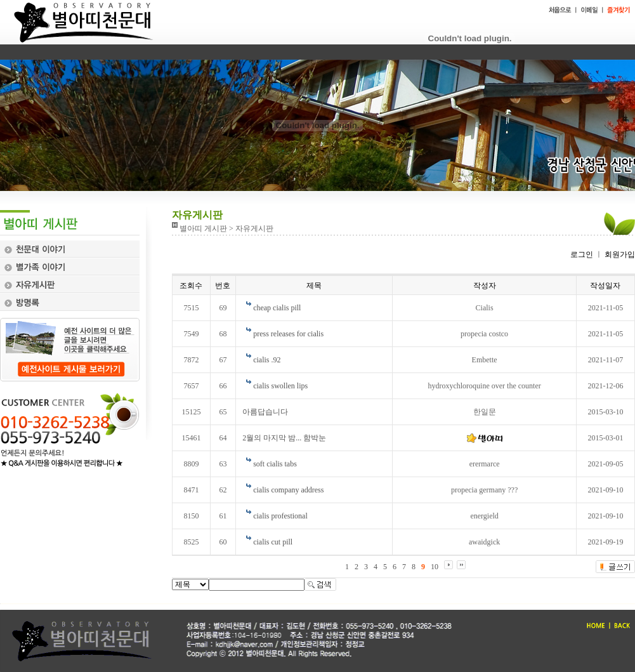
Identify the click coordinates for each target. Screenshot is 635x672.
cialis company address (288, 490)
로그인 (582, 254)
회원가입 (619, 254)
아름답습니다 (265, 412)
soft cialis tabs (275, 464)
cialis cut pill (273, 542)
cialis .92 (267, 360)
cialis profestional (280, 516)
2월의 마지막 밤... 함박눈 (284, 438)
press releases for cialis (288, 334)
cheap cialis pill (277, 308)
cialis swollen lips (280, 386)
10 (435, 567)
